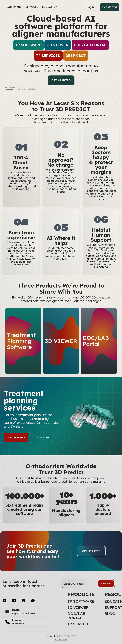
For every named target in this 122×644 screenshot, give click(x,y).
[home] (4, 7)
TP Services (80, 624)
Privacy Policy (61, 640)
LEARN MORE (42, 440)
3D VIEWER (78, 607)
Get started (110, 7)
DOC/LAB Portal (76, 616)
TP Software (81, 601)
